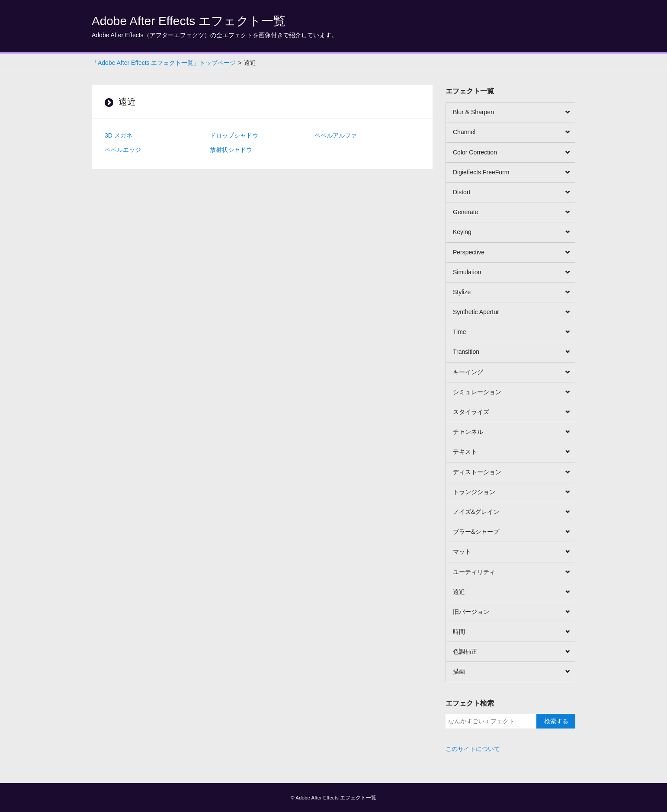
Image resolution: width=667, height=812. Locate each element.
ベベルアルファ (336, 135)
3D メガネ (119, 135)
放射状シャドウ (231, 150)
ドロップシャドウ (234, 135)
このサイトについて (473, 749)
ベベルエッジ (123, 150)
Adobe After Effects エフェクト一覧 (189, 21)
